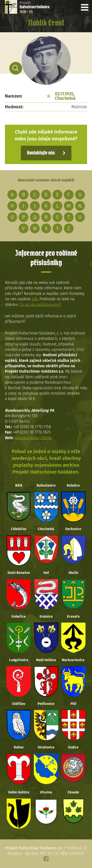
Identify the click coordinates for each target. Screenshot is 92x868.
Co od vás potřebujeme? (40, 305)
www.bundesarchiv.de (33, 438)
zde (35, 299)
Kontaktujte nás (41, 153)
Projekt (35, 7)
